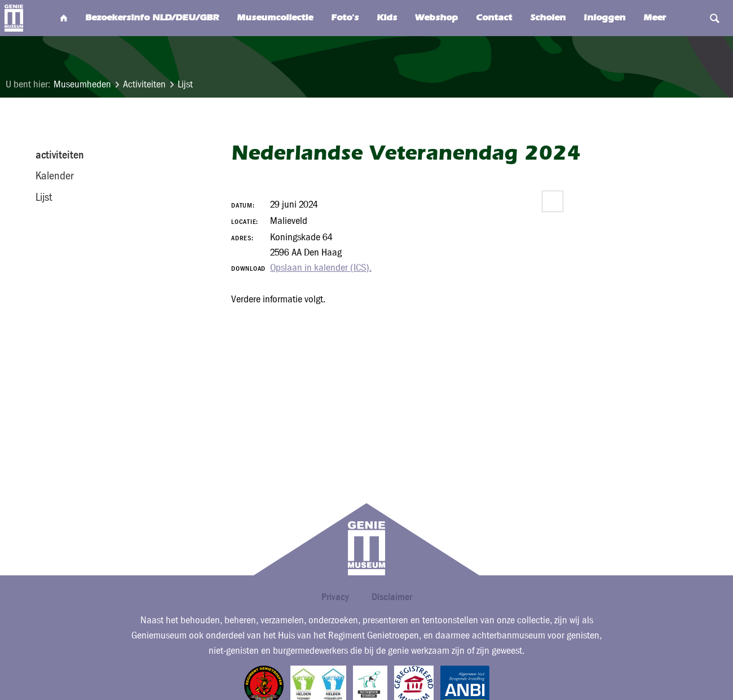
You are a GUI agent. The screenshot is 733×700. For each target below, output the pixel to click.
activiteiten (60, 155)
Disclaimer (392, 596)
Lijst (185, 84)
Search (691, 18)
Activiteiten (144, 84)
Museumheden (82, 84)
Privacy (335, 596)
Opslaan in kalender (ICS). (321, 268)
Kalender (54, 175)
